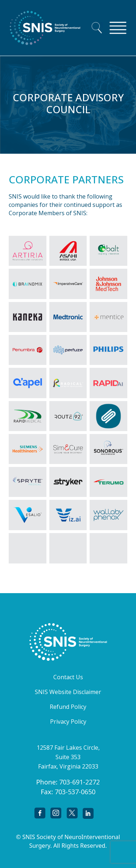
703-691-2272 (79, 782)
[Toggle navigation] (118, 28)
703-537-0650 (75, 792)
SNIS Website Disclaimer (68, 692)
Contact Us (68, 677)
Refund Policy (68, 707)
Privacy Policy (68, 722)
